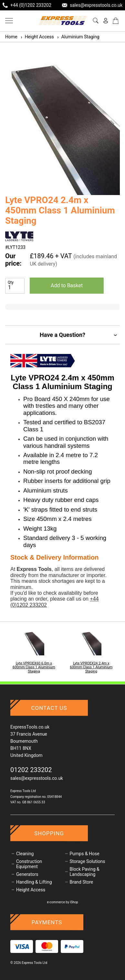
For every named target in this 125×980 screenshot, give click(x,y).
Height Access (37, 37)
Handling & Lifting (34, 882)
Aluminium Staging (78, 37)
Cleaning (25, 854)
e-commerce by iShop (62, 902)
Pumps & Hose (85, 854)
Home (11, 37)
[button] (112, 124)
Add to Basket (67, 285)
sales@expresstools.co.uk (37, 778)
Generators (27, 874)
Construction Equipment (29, 864)
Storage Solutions (88, 861)
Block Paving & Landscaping (85, 872)
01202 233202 (31, 770)
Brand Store (82, 882)
